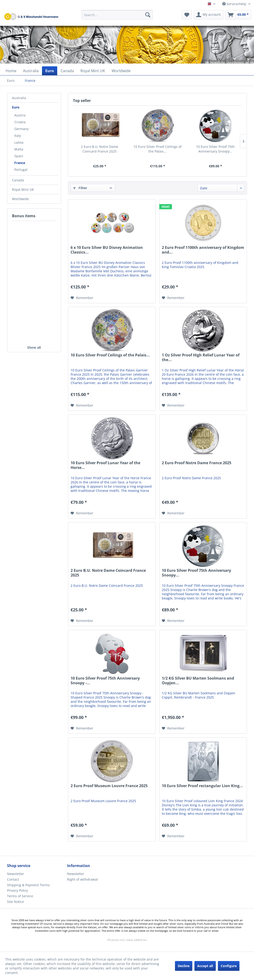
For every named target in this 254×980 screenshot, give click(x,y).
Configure (229, 966)
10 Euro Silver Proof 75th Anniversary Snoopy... (215, 149)
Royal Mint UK (23, 189)
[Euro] (50, 71)
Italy (18, 136)
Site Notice (15, 902)
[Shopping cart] (238, 15)
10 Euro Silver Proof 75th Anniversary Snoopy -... (105, 681)
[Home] (11, 71)
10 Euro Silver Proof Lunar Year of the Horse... (105, 465)
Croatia (20, 122)
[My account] (209, 15)
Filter (80, 188)
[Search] (148, 15)
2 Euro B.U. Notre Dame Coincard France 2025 (100, 149)
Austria (20, 115)
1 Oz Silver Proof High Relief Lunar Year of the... (201, 357)
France (20, 163)
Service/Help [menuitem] (235, 4)
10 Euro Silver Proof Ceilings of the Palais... (157, 149)
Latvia (19, 142)
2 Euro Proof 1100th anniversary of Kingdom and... (203, 250)
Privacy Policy (17, 890)
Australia (19, 98)
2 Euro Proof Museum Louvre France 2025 (109, 786)
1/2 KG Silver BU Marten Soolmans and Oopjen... (198, 681)
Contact (13, 879)
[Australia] (31, 71)
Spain (19, 156)
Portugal (21, 170)
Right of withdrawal (82, 879)
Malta (19, 149)
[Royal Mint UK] (93, 71)
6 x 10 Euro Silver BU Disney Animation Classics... (107, 250)
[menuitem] (117, 17)
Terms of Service (20, 896)
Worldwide (20, 199)
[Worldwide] (121, 71)
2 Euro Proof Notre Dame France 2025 (197, 463)
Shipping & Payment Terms (28, 885)
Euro (16, 107)
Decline (184, 966)
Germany (21, 129)
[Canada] (67, 71)
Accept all (205, 966)
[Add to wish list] (82, 298)
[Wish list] (187, 15)
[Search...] (117, 15)
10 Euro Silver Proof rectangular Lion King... (202, 786)
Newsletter (16, 874)
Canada (18, 180)
